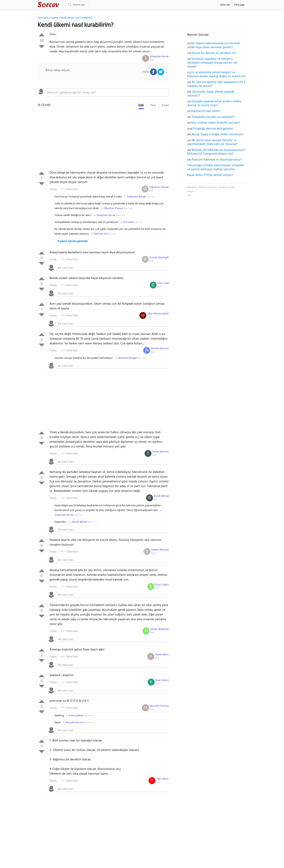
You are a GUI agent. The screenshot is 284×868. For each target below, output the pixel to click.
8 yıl (152, 60)
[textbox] (107, 93)
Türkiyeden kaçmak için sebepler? (213, 117)
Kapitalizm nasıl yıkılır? (206, 111)
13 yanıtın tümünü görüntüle (73, 241)
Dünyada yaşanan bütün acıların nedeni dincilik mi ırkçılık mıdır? (214, 103)
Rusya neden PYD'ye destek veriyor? (210, 175)
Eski (141, 105)
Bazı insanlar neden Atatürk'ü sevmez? (216, 123)
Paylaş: (53, 189)
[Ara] (77, 5)
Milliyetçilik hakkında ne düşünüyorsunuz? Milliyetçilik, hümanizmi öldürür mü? (216, 152)
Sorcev (61, 5)
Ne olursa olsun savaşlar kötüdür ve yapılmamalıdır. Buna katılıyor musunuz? (213, 142)
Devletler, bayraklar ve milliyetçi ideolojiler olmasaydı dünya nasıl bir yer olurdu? (212, 63)
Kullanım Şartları (227, 187)
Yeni (153, 105)
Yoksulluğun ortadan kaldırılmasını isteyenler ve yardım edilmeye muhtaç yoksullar (216, 167)
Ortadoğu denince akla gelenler (213, 129)
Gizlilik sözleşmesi (208, 187)
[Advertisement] (103, 141)
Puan (165, 105)
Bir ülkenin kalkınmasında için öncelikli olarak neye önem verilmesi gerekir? (214, 45)
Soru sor (225, 5)
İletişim (191, 192)
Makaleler (192, 187)
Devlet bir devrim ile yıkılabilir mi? (214, 53)
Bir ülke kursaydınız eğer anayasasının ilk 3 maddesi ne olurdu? (216, 84)
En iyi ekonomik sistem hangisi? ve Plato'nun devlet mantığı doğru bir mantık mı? (217, 74)
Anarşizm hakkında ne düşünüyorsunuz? (216, 160)
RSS (189, 196)
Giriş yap (239, 5)
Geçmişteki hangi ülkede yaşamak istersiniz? (211, 94)
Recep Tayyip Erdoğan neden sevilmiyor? (218, 134)
